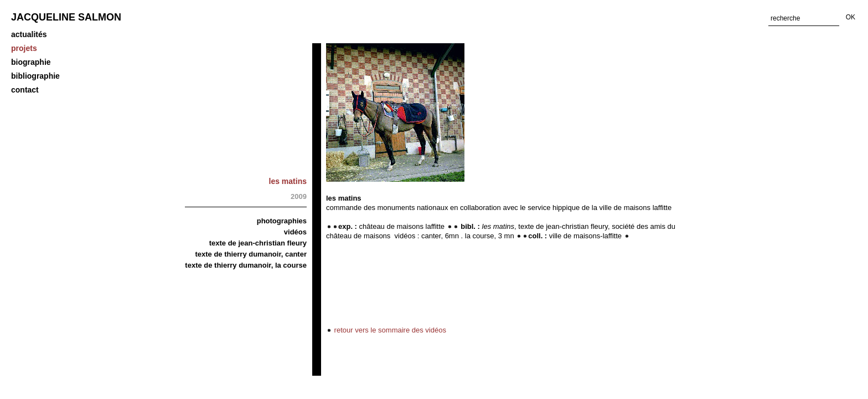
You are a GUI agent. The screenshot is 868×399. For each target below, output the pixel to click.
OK (851, 17)
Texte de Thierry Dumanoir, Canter (251, 254)
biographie (31, 62)
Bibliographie (35, 76)
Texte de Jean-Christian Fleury (258, 243)
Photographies (282, 221)
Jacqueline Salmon (66, 17)
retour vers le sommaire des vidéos (386, 330)
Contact (25, 90)
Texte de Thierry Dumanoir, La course (246, 265)
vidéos (295, 232)
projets (24, 48)
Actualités (29, 34)
